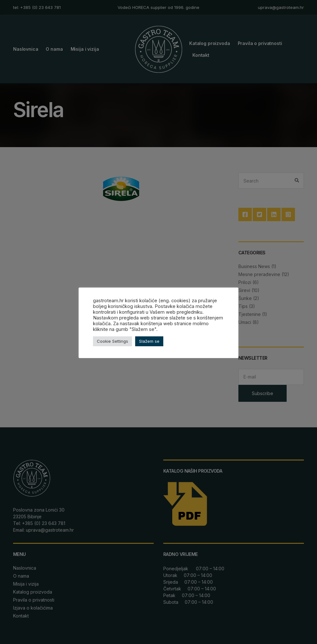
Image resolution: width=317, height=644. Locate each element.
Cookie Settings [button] (112, 344)
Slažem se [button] (149, 344)
